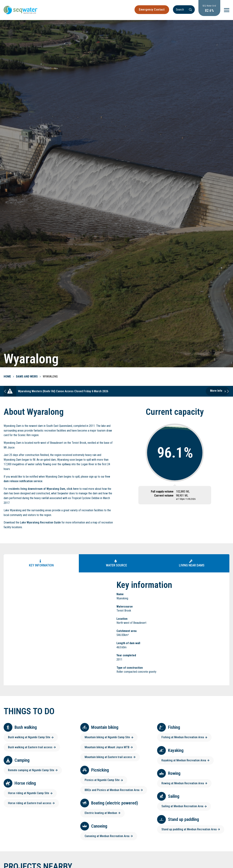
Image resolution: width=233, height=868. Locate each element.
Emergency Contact (152, 10)
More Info (216, 391)
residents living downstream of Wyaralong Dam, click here (43, 489)
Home (7, 376)
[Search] (184, 10)
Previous (5, 391)
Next (228, 391)
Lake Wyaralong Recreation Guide (40, 522)
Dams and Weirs (27, 376)
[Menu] (227, 10)
